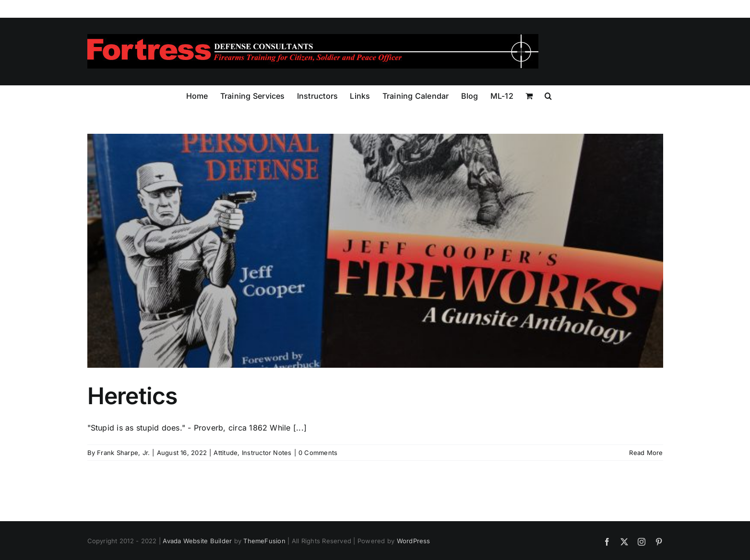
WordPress (414, 541)
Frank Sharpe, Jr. (123, 453)
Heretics (132, 396)
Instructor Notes (267, 453)
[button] (548, 95)
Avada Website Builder (197, 541)
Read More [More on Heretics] (646, 453)
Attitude (226, 453)
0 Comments (318, 453)
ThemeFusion (264, 541)
